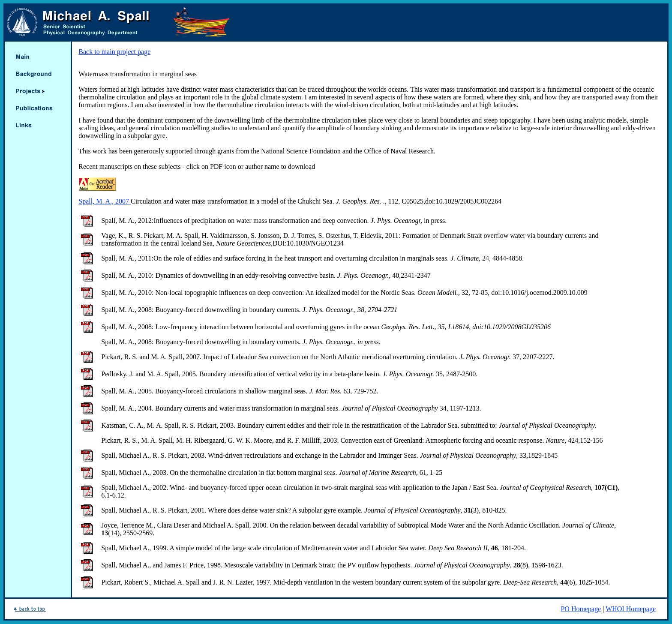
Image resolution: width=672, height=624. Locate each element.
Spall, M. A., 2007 (105, 201)
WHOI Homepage (631, 609)
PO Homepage (581, 609)
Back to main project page (114, 52)
